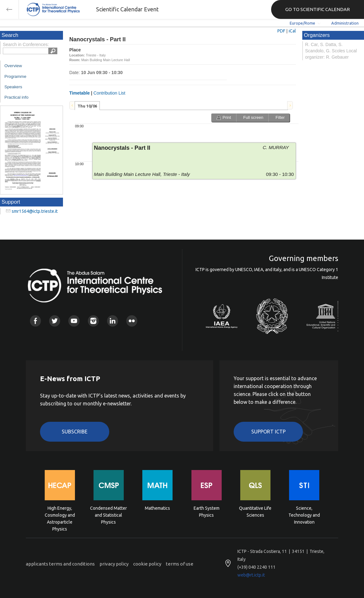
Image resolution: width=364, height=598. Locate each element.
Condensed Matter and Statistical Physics (108, 515)
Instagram (93, 321)
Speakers (13, 87)
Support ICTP (268, 432)
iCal (292, 31)
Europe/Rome (302, 23)
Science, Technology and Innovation (304, 515)
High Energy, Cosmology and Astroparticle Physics (60, 515)
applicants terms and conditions (60, 564)
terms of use (180, 564)
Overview (13, 66)
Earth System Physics (207, 512)
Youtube (74, 321)
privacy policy (114, 564)
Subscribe (75, 432)
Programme (15, 76)
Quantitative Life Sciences (255, 512)
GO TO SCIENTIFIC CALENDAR (318, 9)
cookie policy (147, 564)
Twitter (55, 321)
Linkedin (113, 321)
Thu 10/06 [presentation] (87, 106)
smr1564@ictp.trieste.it (35, 211)
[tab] (87, 106)
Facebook (35, 321)
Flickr (132, 321)
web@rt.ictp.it (251, 575)
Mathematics (157, 508)
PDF (281, 31)
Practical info (16, 97)
